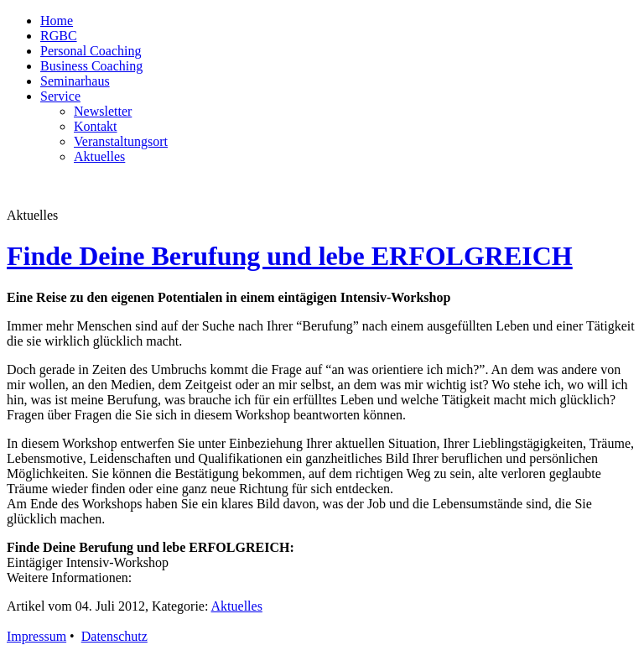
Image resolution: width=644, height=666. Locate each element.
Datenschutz (114, 636)
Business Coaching (91, 66)
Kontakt (96, 126)
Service (60, 96)
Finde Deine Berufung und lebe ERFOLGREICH (290, 256)
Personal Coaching (91, 51)
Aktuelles (99, 156)
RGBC (59, 36)
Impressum (36, 636)
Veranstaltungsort (121, 141)
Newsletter (103, 111)
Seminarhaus (75, 81)
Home (57, 21)
